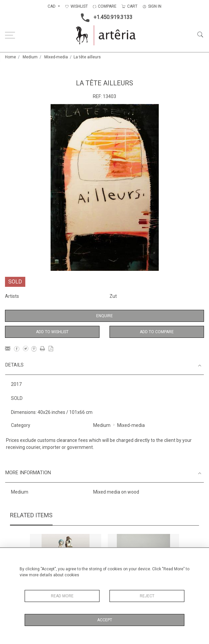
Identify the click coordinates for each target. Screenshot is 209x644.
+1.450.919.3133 (105, 18)
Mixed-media (56, 57)
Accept (105, 620)
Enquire (104, 316)
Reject (147, 596)
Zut (113, 296)
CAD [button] (52, 6)
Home (10, 57)
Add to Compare (157, 332)
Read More (62, 596)
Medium (30, 57)
